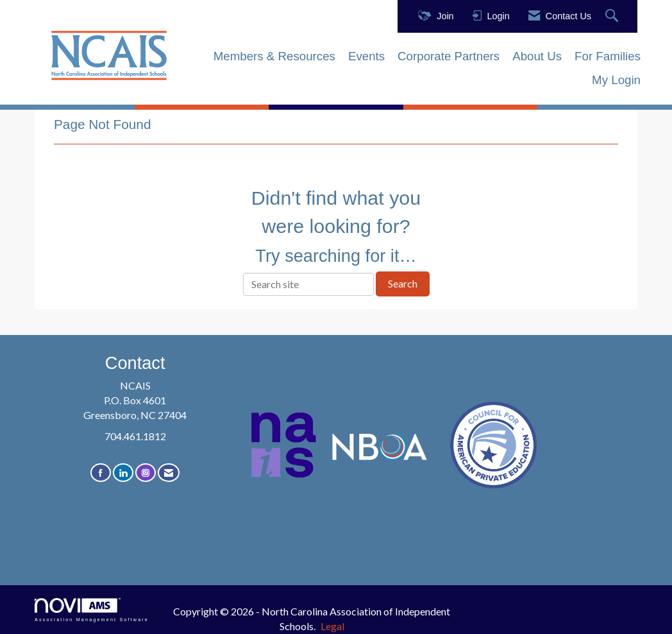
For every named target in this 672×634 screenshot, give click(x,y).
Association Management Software (92, 610)
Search (403, 283)
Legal (332, 626)
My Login (616, 80)
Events (366, 56)
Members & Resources (274, 56)
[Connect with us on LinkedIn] (123, 473)
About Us (537, 56)
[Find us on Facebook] (101, 473)
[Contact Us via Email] (169, 473)
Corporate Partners (449, 56)
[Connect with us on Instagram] (146, 473)
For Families (608, 56)
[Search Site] (613, 16)
